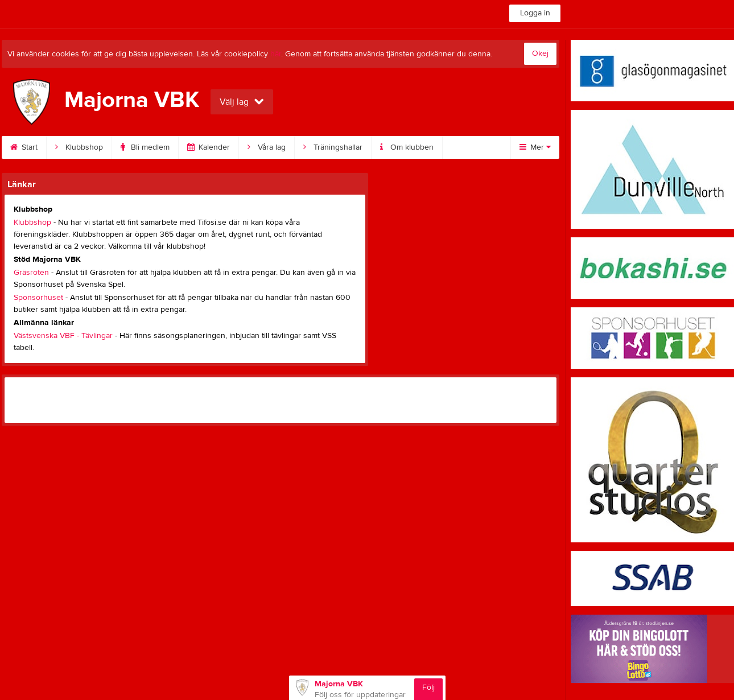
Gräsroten (31, 273)
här (276, 54)
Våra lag (267, 147)
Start (24, 147)
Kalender (209, 147)
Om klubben (407, 147)
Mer (535, 147)
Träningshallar (333, 147)
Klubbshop (79, 147)
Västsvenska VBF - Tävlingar (63, 336)
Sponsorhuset (38, 298)
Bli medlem (145, 147)
